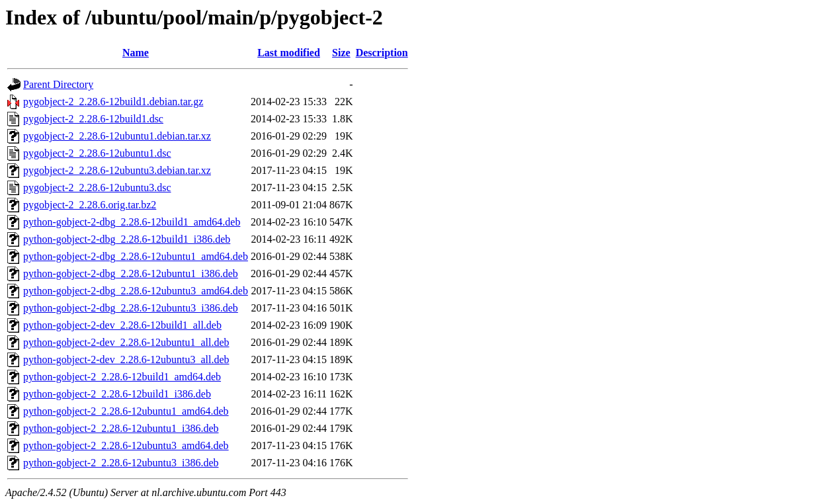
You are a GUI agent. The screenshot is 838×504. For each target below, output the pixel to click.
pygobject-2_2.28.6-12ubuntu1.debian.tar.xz (117, 136)
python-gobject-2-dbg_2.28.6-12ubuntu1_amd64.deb (136, 256)
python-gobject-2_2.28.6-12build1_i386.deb (117, 394)
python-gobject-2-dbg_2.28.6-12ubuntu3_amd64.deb (136, 291)
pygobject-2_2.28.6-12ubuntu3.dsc (97, 188)
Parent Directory (58, 84)
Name (136, 53)
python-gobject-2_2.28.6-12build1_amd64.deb (122, 377)
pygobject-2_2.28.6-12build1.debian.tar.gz (113, 102)
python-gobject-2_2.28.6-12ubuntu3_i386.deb (121, 463)
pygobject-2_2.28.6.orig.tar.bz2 (90, 205)
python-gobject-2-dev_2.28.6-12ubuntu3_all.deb (126, 359)
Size (341, 53)
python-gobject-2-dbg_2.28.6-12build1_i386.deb (127, 239)
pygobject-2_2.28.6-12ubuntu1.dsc (97, 153)
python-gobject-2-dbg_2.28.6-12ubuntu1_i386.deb (131, 273)
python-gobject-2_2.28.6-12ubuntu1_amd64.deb (126, 411)
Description (382, 53)
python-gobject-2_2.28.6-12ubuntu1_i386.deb (121, 428)
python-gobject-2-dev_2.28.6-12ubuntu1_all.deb (126, 342)
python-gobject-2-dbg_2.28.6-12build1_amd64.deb (132, 222)
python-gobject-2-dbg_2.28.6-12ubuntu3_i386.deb (131, 308)
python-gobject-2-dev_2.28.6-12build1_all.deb (122, 325)
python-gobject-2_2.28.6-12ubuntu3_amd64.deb (126, 445)
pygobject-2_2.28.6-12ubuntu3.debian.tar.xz (117, 170)
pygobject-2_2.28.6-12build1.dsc (93, 119)
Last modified (289, 53)
